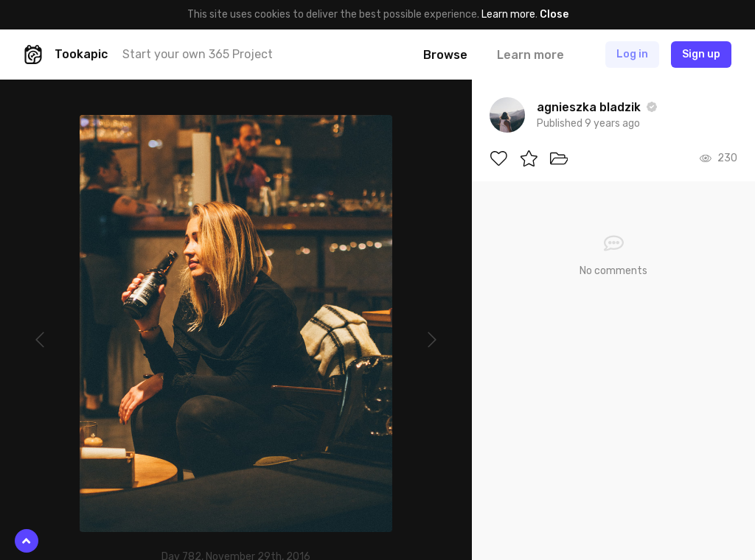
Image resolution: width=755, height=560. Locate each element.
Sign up (701, 54)
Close (554, 14)
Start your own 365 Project (198, 54)
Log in (632, 54)
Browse (445, 55)
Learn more (508, 14)
